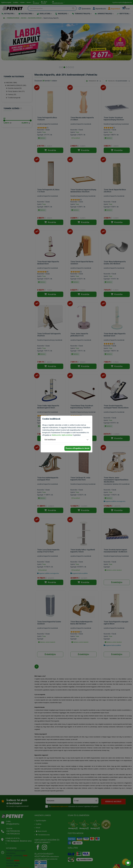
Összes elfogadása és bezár (78, 448)
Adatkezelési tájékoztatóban (62, 435)
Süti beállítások (50, 440)
